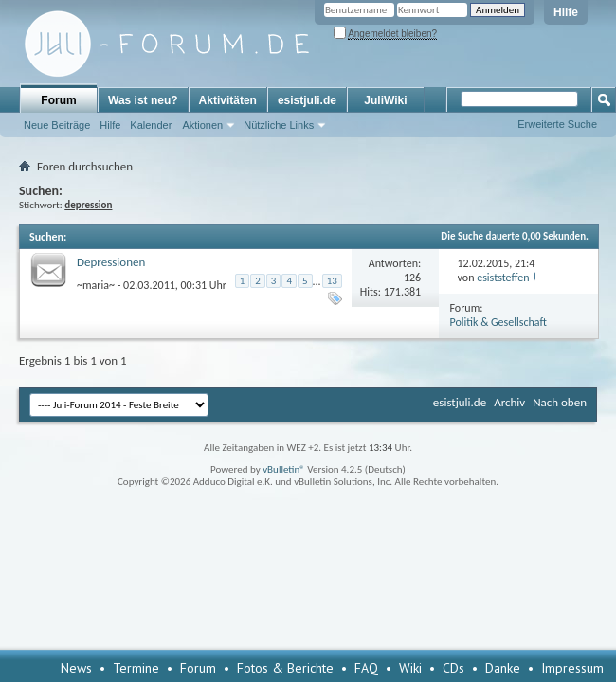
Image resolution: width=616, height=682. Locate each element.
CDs (453, 668)
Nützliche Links (279, 125)
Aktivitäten (228, 100)
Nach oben (560, 402)
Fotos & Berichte (285, 668)
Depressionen (111, 262)
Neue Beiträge (57, 125)
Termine (136, 668)
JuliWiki (385, 100)
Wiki (410, 668)
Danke (503, 668)
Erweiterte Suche (557, 124)
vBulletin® (284, 469)
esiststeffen (503, 278)
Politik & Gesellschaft (498, 322)
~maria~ (96, 284)
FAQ (366, 668)
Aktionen (202, 125)
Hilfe (566, 12)
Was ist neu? (143, 100)
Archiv (509, 402)
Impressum (572, 668)
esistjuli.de (307, 100)
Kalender (151, 125)
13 (332, 281)
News (76, 668)
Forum (58, 100)
